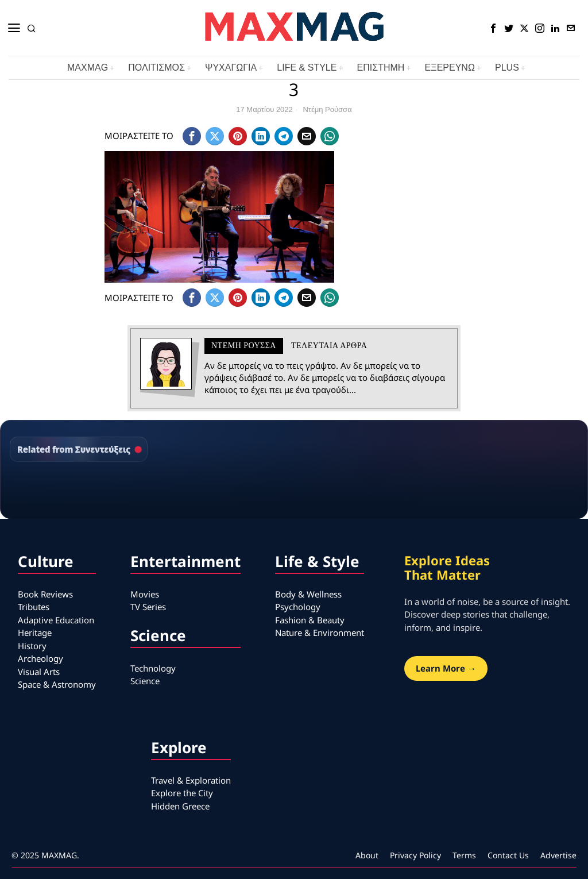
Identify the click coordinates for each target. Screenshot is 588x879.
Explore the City (182, 793)
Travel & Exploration (191, 780)
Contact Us (508, 855)
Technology (153, 668)
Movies (145, 594)
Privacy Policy (415, 855)
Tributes (34, 607)
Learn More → (446, 668)
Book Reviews (45, 594)
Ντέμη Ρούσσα (327, 109)
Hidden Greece (180, 806)
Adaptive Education (56, 620)
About (367, 855)
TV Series (148, 607)
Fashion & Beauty (310, 620)
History (32, 646)
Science (145, 681)
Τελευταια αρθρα (329, 346)
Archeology (40, 658)
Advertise (558, 855)
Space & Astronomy (57, 684)
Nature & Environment (320, 633)
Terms (464, 855)
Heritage (35, 633)
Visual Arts (39, 672)
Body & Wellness (308, 594)
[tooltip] (493, 28)
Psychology (298, 607)
